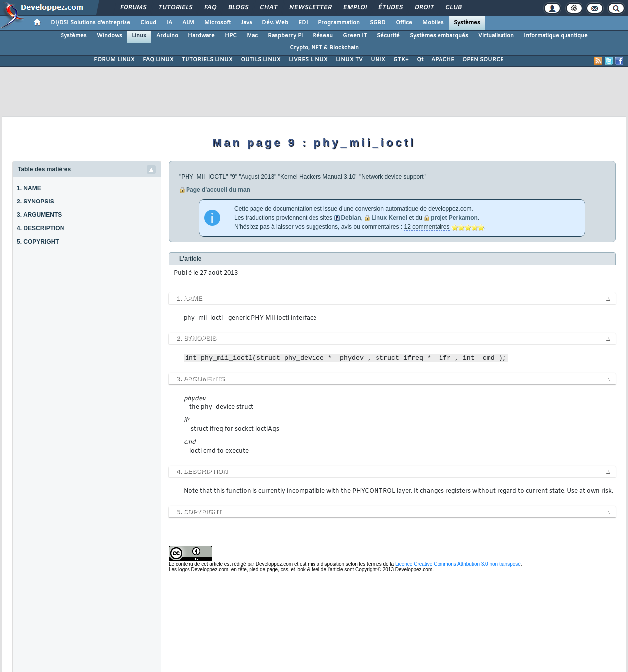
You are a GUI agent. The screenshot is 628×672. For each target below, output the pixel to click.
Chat (268, 8)
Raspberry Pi (285, 36)
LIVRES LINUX (308, 60)
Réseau (323, 36)
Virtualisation (496, 36)
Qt (420, 60)
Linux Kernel (389, 218)
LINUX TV (349, 60)
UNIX (378, 60)
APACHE (443, 60)
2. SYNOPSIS (35, 202)
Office (404, 23)
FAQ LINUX (158, 60)
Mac (252, 36)
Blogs (238, 8)
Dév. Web (275, 23)
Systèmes (467, 23)
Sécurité (388, 36)
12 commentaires (427, 227)
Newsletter (310, 8)
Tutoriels (175, 8)
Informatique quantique (556, 36)
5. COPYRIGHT (38, 242)
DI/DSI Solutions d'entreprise (91, 23)
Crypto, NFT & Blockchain (324, 48)
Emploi (354, 8)
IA (169, 23)
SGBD (378, 23)
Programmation (339, 23)
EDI (303, 23)
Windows (109, 36)
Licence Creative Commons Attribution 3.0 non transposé (458, 564)
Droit (424, 8)
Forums (133, 8)
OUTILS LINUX (261, 60)
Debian (351, 218)
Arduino (167, 36)
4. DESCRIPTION (40, 228)
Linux (139, 36)
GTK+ (401, 60)
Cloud (148, 23)
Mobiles (433, 23)
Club (453, 8)
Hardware (201, 36)
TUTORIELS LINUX (207, 60)
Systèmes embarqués (439, 36)
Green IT (355, 36)
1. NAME (29, 188)
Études (390, 8)
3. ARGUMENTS (39, 215)
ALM (188, 23)
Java (246, 23)
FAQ (210, 8)
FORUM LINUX (114, 60)
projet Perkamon (454, 218)
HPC (231, 36)
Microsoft (218, 23)
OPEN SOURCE (483, 60)
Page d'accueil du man (218, 190)
